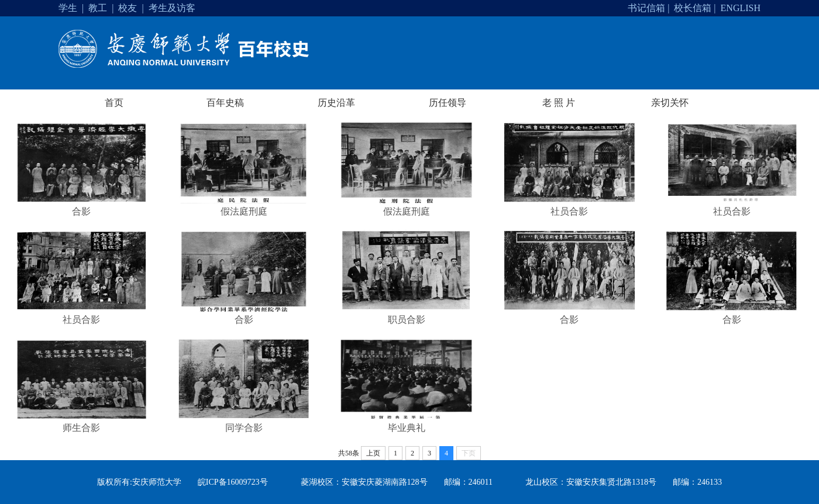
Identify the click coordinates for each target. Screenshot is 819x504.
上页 (373, 453)
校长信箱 (693, 8)
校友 (128, 8)
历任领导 (448, 103)
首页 (114, 103)
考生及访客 (172, 8)
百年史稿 (225, 103)
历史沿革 (336, 103)
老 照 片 (559, 103)
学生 (68, 8)
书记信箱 (646, 8)
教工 (98, 8)
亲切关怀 (670, 103)
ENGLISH (741, 8)
